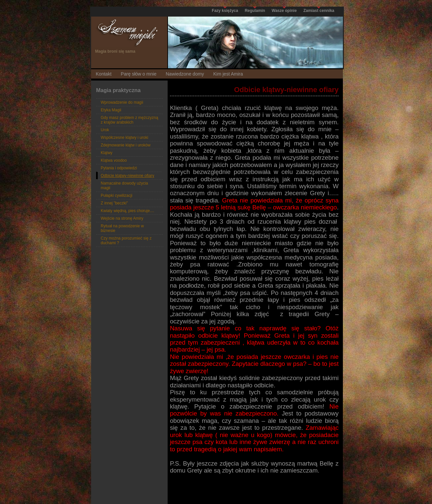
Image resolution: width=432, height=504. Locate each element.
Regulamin (255, 11)
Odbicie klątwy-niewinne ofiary (127, 176)
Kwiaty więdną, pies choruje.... (127, 211)
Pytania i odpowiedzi (119, 168)
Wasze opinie (284, 11)
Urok (105, 130)
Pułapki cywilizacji (116, 196)
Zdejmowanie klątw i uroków (126, 145)
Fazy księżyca (225, 11)
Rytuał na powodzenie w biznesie (122, 228)
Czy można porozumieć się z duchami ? (126, 241)
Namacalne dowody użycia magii (124, 186)
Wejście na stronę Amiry (122, 218)
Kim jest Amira (228, 74)
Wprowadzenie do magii (122, 102)
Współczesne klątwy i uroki (124, 138)
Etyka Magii (111, 110)
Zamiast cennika (319, 11)
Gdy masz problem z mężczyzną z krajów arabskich (129, 120)
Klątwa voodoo (114, 160)
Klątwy (107, 153)
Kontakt (104, 74)
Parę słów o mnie (139, 74)
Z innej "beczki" (114, 203)
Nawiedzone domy (185, 74)
